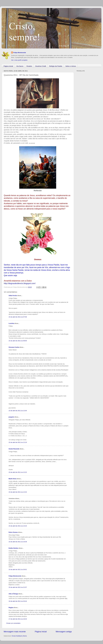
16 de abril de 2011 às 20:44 (18, 601)
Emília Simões (13, 548)
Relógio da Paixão (56, 66)
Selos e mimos (71, 66)
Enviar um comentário (13, 623)
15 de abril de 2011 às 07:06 (18, 317)
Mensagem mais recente (15, 632)
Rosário (29, 66)
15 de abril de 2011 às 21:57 (18, 587)
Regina (11, 608)
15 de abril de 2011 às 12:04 (18, 411)
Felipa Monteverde (20, 53)
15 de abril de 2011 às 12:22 (18, 472)
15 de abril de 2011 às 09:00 (18, 341)
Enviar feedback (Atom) (19, 636)
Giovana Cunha (14, 347)
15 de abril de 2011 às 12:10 (18, 442)
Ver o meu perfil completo (19, 60)
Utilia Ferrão (13, 296)
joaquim (11, 417)
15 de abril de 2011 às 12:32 (18, 492)
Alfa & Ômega (13, 594)
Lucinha (11, 323)
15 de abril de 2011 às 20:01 (18, 570)
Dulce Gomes (13, 532)
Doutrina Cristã (41, 66)
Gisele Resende (14, 449)
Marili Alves (13, 479)
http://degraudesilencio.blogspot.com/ (20, 283)
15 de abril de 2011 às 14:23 (18, 526)
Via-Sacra (20, 66)
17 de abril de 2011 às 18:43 (18, 619)
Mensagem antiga (64, 632)
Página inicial (8, 66)
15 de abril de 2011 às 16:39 (18, 542)
